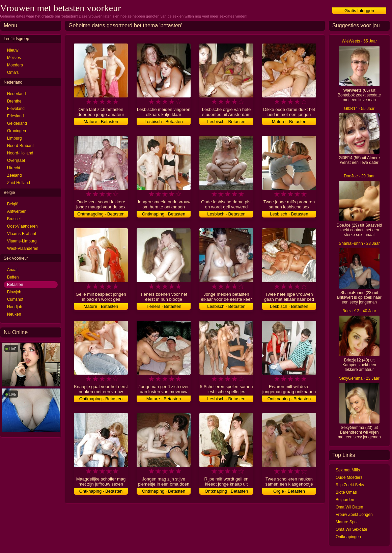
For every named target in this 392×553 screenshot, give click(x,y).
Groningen (17, 131)
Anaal (12, 270)
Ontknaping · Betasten (164, 214)
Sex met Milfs (348, 470)
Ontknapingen (348, 537)
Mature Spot (347, 522)
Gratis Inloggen (359, 11)
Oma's (13, 72)
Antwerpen (17, 211)
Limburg (14, 138)
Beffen (13, 277)
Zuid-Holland (19, 183)
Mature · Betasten (101, 122)
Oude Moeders (349, 477)
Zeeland (14, 175)
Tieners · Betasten (163, 306)
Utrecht (14, 168)
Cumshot (15, 299)
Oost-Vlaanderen (22, 226)
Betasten (15, 285)
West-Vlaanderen (23, 249)
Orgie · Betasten (289, 491)
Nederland (16, 94)
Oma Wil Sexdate (351, 529)
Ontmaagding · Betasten (101, 214)
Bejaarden (345, 500)
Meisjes (14, 58)
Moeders (15, 65)
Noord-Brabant (20, 146)
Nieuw (13, 50)
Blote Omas (346, 492)
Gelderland (17, 123)
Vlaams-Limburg (22, 241)
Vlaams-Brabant (22, 234)
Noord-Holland (20, 153)
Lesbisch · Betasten (163, 122)
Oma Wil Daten (349, 507)
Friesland (15, 116)
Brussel (14, 219)
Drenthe (14, 101)
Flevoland (16, 109)
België (13, 204)
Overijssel (16, 161)
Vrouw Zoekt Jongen (354, 515)
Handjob (15, 307)
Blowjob (14, 292)
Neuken (14, 314)
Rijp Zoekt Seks (350, 485)
